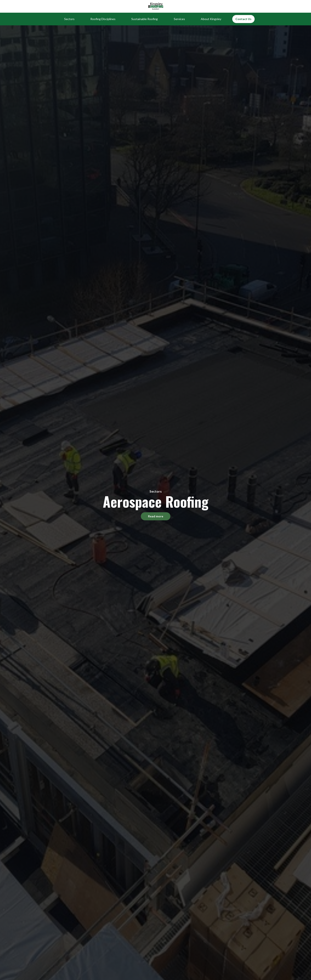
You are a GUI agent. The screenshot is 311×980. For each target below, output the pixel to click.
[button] (69, 19)
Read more (156, 516)
